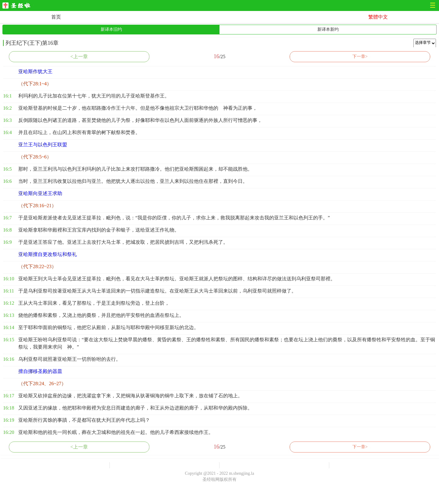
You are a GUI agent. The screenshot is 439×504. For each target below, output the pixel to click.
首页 (56, 17)
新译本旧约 (111, 29)
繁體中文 (378, 17)
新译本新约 (328, 29)
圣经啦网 (18, 6)
